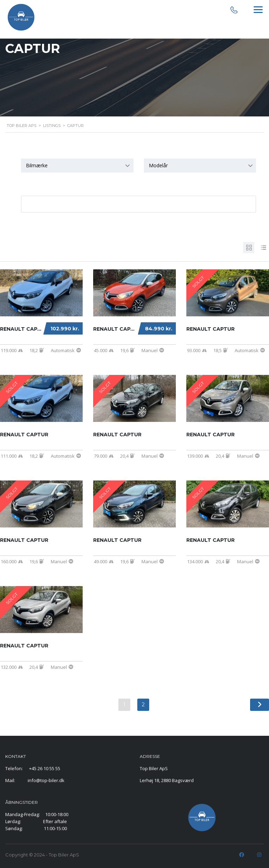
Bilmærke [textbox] (37, 165)
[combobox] (77, 166)
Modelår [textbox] (158, 165)
